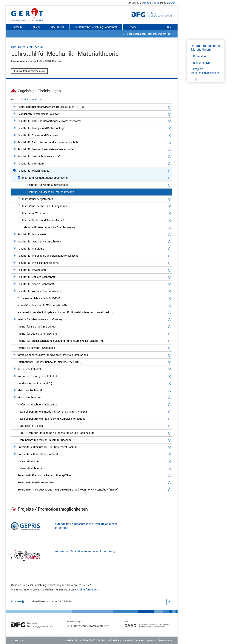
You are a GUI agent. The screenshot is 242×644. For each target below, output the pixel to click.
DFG (147, 3)
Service (132, 27)
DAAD (172, 3)
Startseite (17, 27)
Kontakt (140, 640)
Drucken (18, 601)
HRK (156, 3)
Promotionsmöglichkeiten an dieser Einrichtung (84, 551)
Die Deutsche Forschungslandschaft (96, 27)
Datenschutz (166, 640)
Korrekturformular (85, 589)
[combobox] (147, 34)
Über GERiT (58, 27)
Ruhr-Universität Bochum (27, 47)
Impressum (151, 640)
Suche (37, 27)
